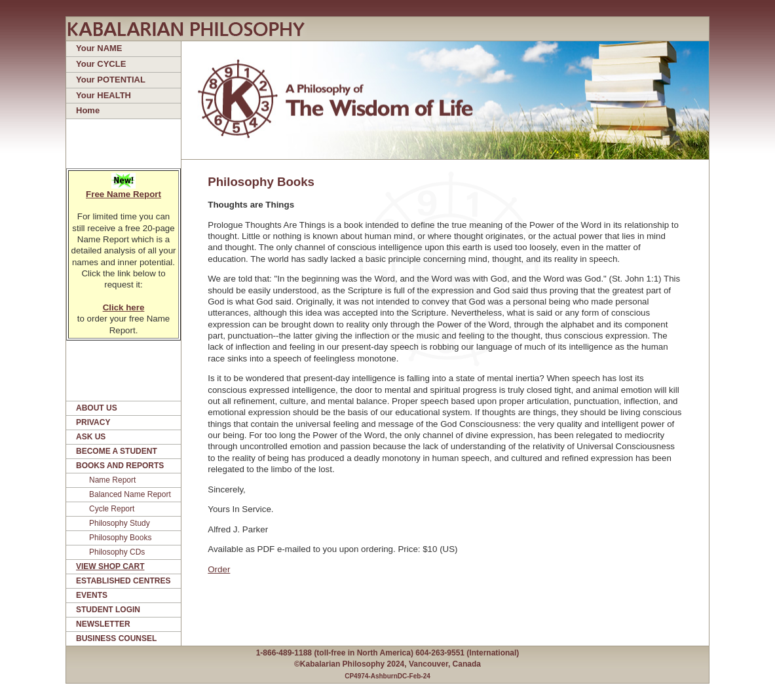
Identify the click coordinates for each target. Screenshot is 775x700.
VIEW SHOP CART (110, 566)
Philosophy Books (120, 538)
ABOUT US (97, 408)
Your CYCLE (101, 64)
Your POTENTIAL (111, 80)
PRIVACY (93, 422)
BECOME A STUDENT (117, 451)
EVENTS (92, 595)
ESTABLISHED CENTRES (123, 581)
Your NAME (99, 48)
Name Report (112, 480)
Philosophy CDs (117, 552)
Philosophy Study (120, 523)
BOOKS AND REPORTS (120, 466)
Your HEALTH (104, 95)
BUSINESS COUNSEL (116, 638)
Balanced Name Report (130, 494)
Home (88, 110)
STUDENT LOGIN (108, 610)
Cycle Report (112, 509)
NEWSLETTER (103, 624)
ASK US (91, 437)
